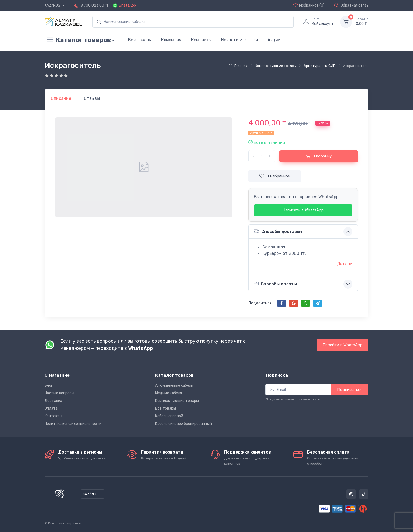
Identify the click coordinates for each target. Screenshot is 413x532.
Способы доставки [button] (278, 231)
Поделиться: (260, 303)
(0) (309, 5)
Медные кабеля (169, 393)
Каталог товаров (78, 40)
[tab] (92, 98)
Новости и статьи (240, 40)
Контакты (201, 40)
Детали (345, 264)
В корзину (319, 156)
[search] (193, 22)
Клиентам (171, 40)
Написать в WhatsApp (303, 210)
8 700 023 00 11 (94, 5)
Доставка (53, 401)
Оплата (51, 408)
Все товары (140, 40)
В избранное (275, 176)
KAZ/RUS (53, 5)
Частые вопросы (59, 393)
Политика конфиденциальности (73, 424)
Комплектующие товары (177, 401)
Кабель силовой (169, 416)
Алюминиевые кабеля (174, 386)
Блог (49, 386)
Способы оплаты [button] (275, 284)
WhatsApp (127, 5)
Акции (274, 40)
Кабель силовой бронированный (183, 424)
